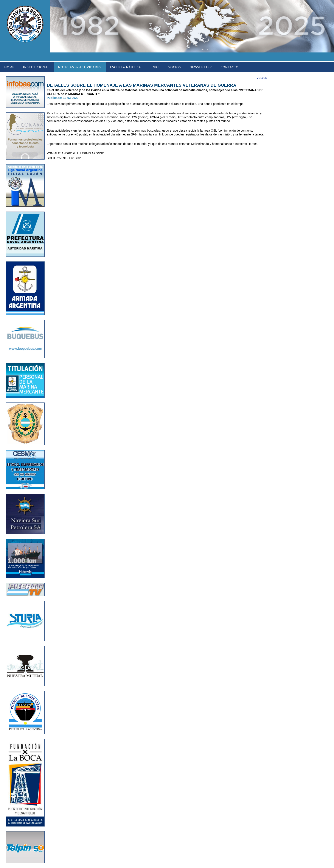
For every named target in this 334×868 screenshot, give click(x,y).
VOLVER (262, 78)
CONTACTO (229, 67)
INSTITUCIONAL (36, 67)
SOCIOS (175, 67)
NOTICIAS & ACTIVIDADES (80, 67)
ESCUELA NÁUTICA (126, 67)
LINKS (155, 67)
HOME (9, 67)
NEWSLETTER (201, 67)
